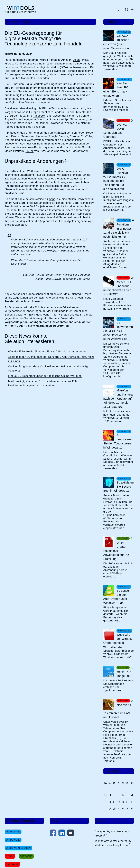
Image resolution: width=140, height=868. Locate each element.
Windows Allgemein (18, 848)
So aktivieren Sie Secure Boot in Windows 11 (118, 487)
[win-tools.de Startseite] (20, 9)
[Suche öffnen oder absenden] (117, 9)
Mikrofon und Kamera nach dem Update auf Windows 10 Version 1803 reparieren (118, 399)
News (27, 22)
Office (10, 856)
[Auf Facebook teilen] (53, 833)
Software (26, 856)
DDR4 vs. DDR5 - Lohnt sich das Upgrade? (118, 129)
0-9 (106, 786)
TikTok (30, 151)
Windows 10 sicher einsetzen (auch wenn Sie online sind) (117, 42)
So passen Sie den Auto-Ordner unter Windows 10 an (117, 597)
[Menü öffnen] (132, 9)
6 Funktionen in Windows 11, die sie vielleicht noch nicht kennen (119, 229)
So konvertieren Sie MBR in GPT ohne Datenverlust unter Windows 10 (118, 331)
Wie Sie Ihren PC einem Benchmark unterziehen (116, 89)
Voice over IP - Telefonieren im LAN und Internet (118, 709)
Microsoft (10, 64)
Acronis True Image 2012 (124, 672)
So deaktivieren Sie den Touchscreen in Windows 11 (118, 441)
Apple (77, 60)
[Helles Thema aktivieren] (126, 9)
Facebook (39, 116)
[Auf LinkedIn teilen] (62, 833)
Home (12, 22)
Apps (52, 199)
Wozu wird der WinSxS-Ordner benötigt (118, 639)
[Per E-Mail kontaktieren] (71, 833)
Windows (28, 147)
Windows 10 (13, 840)
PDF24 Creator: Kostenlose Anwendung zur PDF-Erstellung (118, 549)
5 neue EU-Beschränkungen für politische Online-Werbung (45, 376)
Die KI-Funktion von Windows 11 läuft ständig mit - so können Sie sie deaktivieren (116, 179)
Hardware (12, 864)
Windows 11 (13, 832)
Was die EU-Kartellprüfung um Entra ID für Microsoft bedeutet (47, 352)
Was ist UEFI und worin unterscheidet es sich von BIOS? (118, 286)
